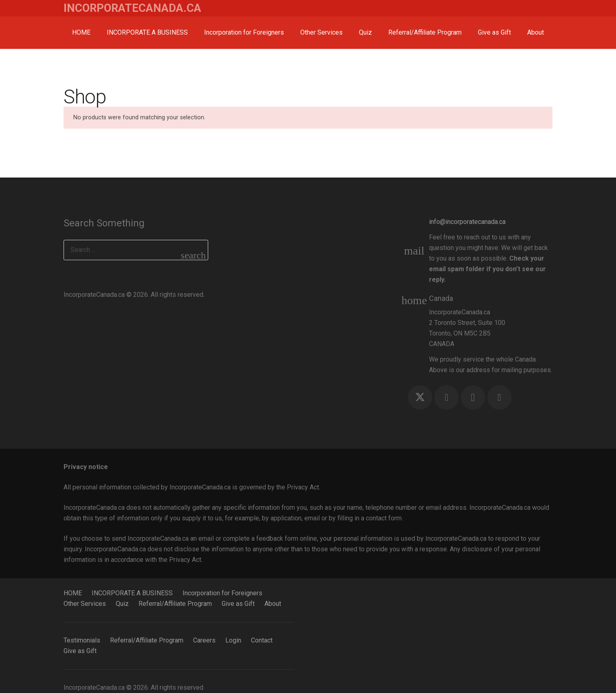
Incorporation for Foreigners (222, 593)
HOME (73, 593)
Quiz (122, 604)
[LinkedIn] (499, 397)
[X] (420, 397)
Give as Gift (238, 604)
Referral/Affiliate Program (175, 604)
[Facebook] (447, 397)
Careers (204, 640)
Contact (262, 640)
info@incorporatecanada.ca (467, 222)
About (273, 604)
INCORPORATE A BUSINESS (132, 593)
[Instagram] (473, 397)
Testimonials (82, 640)
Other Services (85, 604)
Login (233, 640)
